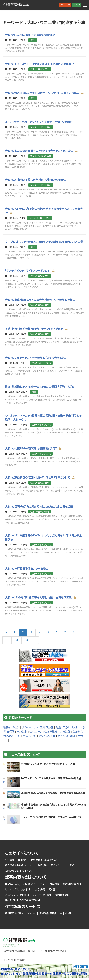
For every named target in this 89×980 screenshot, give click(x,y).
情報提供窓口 (62, 894)
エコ (5, 739)
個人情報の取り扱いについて (20, 864)
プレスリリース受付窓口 (17, 894)
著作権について (59, 864)
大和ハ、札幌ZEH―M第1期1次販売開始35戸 (33, 448)
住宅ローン (36, 731)
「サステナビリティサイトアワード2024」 (30, 270)
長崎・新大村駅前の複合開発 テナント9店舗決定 (36, 328)
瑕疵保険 (9, 731)
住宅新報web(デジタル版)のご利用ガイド (26, 883)
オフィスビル (29, 735)
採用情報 (23, 859)
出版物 (69, 912)
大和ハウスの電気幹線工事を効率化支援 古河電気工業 (40, 596)
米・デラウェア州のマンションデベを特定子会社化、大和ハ (39, 122)
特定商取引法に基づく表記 (45, 859)
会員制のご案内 (71, 883)
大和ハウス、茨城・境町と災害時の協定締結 (30, 35)
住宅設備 (8, 735)
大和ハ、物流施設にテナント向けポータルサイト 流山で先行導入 (44, 93)
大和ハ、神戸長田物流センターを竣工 (27, 567)
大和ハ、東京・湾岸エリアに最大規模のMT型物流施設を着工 (40, 299)
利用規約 (43, 864)
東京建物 (22, 731)
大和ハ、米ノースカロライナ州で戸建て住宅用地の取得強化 (40, 64)
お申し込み (65, 5)
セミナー (31, 912)
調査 (73, 735)
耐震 (58, 726)
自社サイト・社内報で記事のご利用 (22, 899)
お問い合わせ (12, 870)
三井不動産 (47, 726)
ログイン (76, 5)
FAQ (72, 864)
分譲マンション (11, 726)
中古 (80, 735)
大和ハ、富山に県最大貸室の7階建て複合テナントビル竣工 (41, 151)
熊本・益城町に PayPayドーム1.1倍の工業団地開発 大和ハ (40, 386)
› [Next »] (35, 639)
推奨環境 (55, 883)
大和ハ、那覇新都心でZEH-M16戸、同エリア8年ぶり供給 (40, 477)
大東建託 (65, 731)
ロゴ (16, 5)
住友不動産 (51, 731)
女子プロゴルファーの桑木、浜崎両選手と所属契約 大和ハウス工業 (44, 241)
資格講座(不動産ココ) (50, 912)
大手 (82, 726)
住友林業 (78, 731)
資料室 (52, 888)
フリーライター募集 (42, 894)
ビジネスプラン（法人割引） (19, 888)
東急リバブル (70, 726)
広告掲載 (40, 888)
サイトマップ (28, 870)
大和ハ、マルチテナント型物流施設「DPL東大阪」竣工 (36, 357)
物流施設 (63, 735)
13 (16, 639)
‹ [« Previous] (6, 631)
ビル (18, 735)
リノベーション (30, 726)
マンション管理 (47, 735)
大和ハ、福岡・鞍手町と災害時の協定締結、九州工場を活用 (39, 506)
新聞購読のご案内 (14, 912)
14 (26, 639)
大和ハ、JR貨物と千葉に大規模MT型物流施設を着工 (36, 180)
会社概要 (10, 859)
